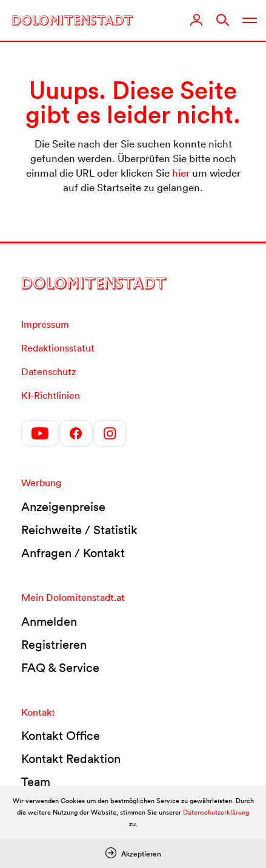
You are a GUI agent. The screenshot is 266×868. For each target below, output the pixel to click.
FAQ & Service (60, 668)
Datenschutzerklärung (216, 812)
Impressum (45, 324)
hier (181, 173)
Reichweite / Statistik (79, 530)
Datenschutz (48, 371)
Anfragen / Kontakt (73, 553)
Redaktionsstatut (58, 348)
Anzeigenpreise (63, 507)
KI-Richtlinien (51, 395)
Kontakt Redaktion (71, 759)
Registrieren (54, 645)
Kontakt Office (61, 736)
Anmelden (49, 622)
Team (36, 782)
